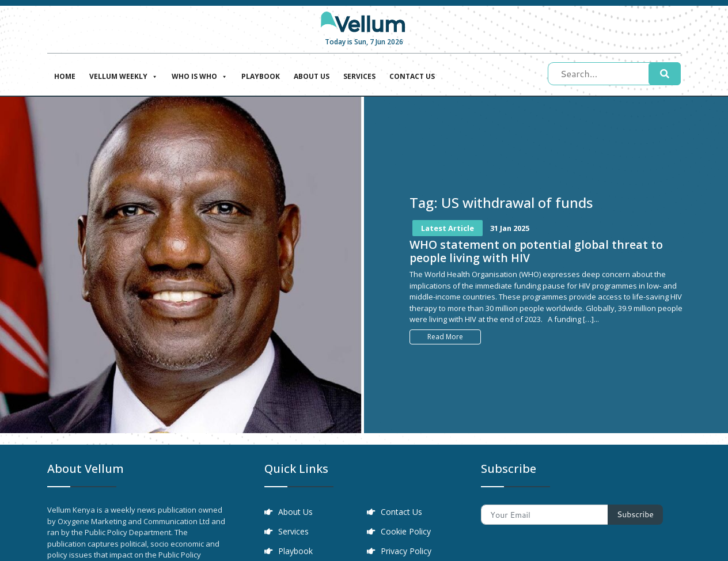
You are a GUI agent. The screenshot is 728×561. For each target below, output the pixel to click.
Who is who (200, 75)
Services (359, 76)
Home (65, 76)
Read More (445, 337)
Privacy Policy (406, 551)
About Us (312, 76)
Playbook (261, 76)
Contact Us (412, 76)
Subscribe (635, 514)
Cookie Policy (406, 531)
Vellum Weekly (124, 75)
